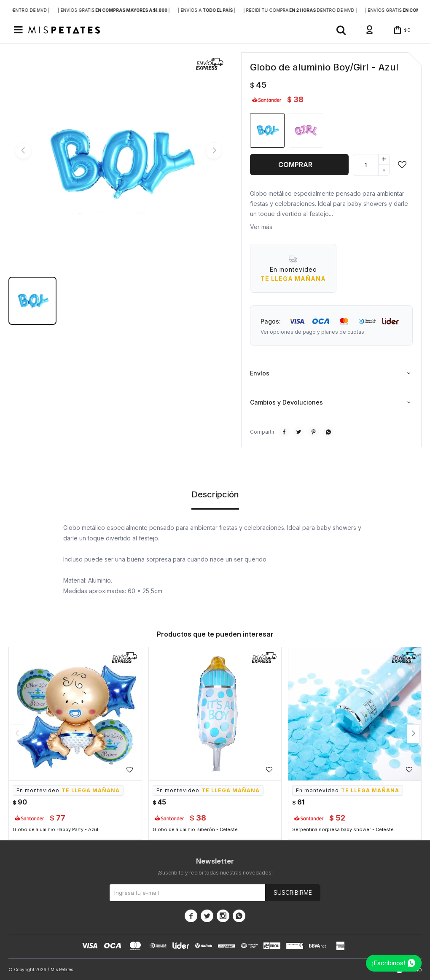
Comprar (295, 165)
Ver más (261, 227)
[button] (341, 30)
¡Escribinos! (388, 963)
